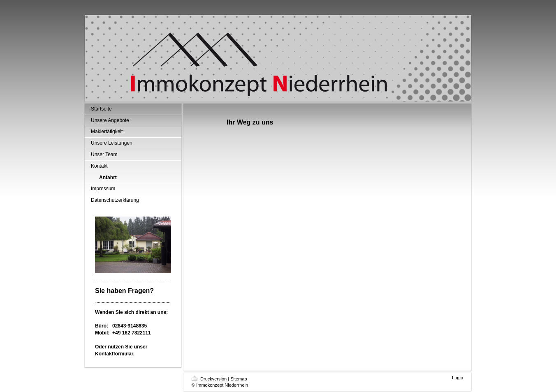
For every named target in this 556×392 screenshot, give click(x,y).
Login (458, 378)
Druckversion (210, 379)
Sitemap (239, 379)
